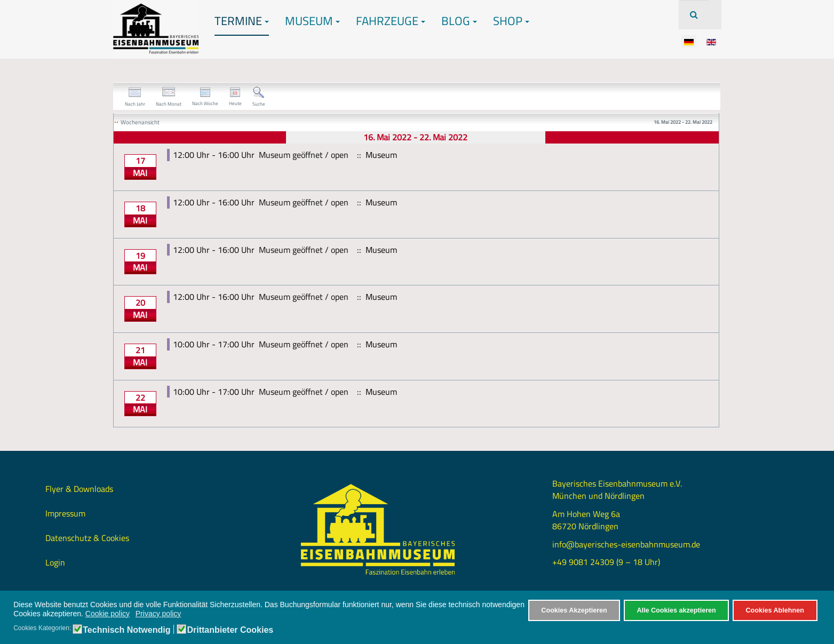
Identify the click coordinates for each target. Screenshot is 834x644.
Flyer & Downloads (79, 489)
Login (55, 562)
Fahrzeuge (391, 21)
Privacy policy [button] (158, 614)
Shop (511, 21)
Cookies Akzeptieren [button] (574, 610)
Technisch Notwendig (126, 630)
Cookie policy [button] (108, 614)
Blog (459, 21)
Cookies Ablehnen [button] (775, 610)
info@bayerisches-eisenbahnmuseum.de (626, 544)
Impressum (65, 513)
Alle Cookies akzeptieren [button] (676, 610)
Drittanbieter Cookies (230, 630)
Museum (312, 21)
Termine (242, 21)
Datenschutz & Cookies (87, 538)
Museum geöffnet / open (304, 155)
